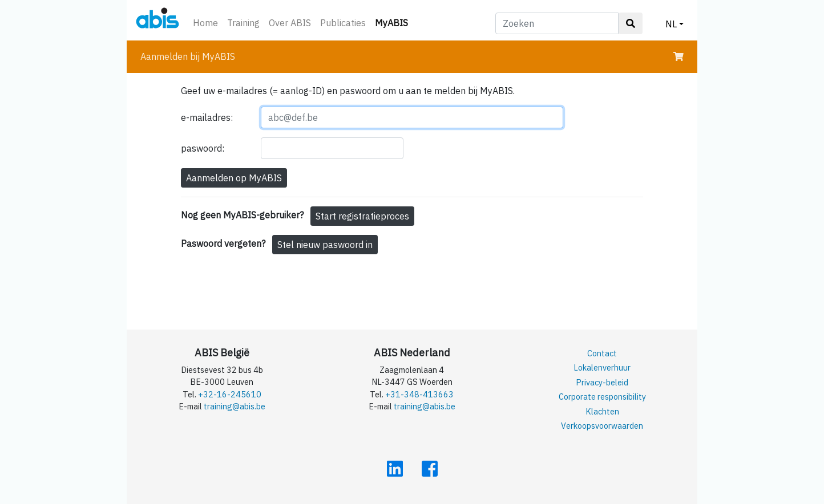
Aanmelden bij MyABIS (188, 56)
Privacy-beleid (602, 382)
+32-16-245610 (230, 394)
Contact (602, 353)
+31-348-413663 (419, 394)
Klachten (602, 411)
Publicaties (343, 23)
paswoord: (203, 148)
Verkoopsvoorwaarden (602, 426)
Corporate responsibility (602, 397)
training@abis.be (235, 406)
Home (205, 23)
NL (671, 24)
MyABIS (394, 22)
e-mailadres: (207, 117)
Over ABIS (290, 23)
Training (243, 23)
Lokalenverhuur (602, 367)
